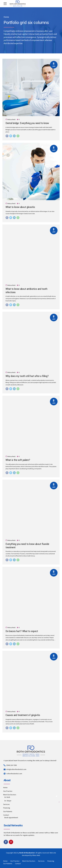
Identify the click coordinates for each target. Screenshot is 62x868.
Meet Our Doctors (10, 795)
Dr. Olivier (8, 801)
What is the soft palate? (18, 460)
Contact (6, 815)
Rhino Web (36, 855)
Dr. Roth (7, 797)
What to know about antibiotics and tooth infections (26, 291)
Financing (7, 808)
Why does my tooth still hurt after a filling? (27, 376)
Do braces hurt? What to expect (22, 631)
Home (6, 17)
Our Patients (8, 811)
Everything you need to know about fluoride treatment (27, 546)
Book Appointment (11, 818)
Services (6, 804)
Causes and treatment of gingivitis (23, 715)
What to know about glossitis (20, 207)
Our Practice (8, 791)
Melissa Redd (11, 119)
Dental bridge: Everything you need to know (27, 123)
